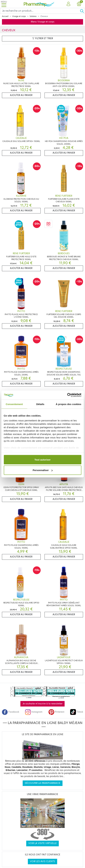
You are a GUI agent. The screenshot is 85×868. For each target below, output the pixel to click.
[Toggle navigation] (4, 4)
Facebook (11, 712)
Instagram (34, 712)
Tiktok (77, 712)
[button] (68, 4)
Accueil (5, 16)
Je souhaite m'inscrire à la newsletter (42, 704)
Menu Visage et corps (43, 22)
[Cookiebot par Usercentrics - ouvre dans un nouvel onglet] (67, 395)
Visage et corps (19, 16)
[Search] (40, 11)
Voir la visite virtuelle (42, 843)
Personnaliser (43, 470)
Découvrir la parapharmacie (43, 783)
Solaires (33, 16)
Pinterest (56, 712)
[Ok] (82, 11)
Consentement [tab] (14, 404)
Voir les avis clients (42, 861)
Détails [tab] (40, 404)
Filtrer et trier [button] (43, 38)
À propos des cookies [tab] (68, 404)
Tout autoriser (43, 459)
